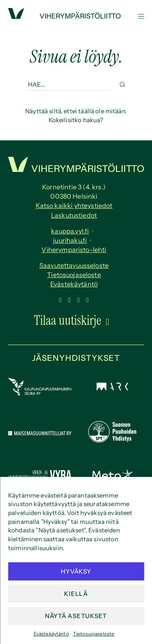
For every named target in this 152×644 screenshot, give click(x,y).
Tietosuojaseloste (94, 634)
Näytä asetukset (76, 616)
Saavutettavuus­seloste (74, 265)
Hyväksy (76, 571)
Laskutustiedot (74, 215)
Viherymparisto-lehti (74, 250)
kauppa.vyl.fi (70, 231)
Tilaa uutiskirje (68, 320)
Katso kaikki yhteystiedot (74, 205)
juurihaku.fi (70, 240)
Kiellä (76, 594)
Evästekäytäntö (51, 634)
